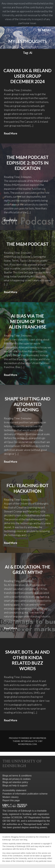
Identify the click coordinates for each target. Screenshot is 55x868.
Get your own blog (20, 840)
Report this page (11, 800)
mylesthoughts (28, 41)
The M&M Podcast (27, 244)
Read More (11, 133)
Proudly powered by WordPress (27, 738)
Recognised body (33, 824)
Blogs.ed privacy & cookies (16, 779)
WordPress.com (27, 744)
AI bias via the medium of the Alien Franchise (28, 321)
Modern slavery (10, 797)
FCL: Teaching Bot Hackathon (28, 488)
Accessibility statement (14, 790)
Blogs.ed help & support (15, 786)
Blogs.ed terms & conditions (17, 776)
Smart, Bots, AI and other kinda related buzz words (27, 660)
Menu (44, 30)
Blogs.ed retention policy (15, 782)
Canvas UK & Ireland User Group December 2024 (27, 76)
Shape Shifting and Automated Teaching (28, 404)
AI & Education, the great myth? (28, 570)
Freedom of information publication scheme (25, 794)
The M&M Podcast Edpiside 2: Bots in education (27, 163)
